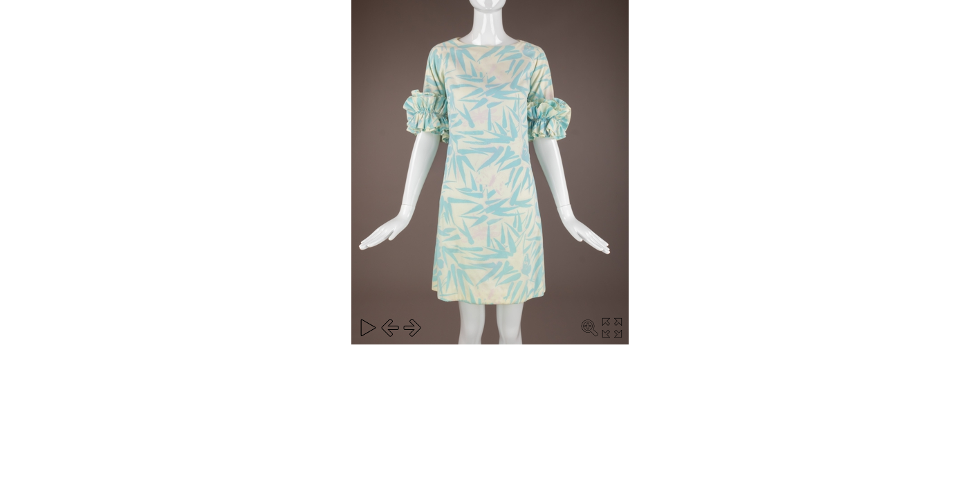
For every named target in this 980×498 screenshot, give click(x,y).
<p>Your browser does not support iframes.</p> (490, 172)
